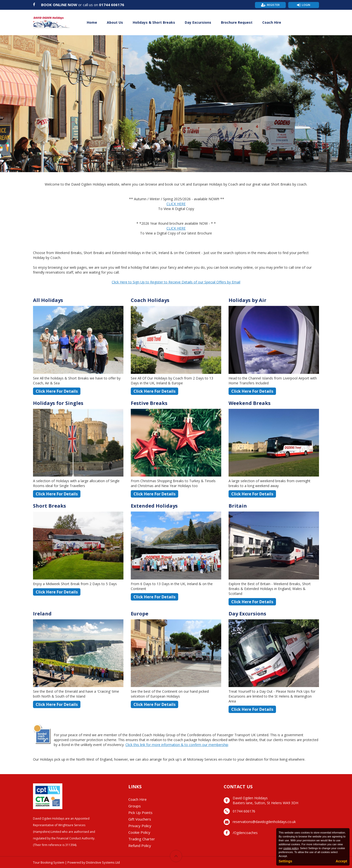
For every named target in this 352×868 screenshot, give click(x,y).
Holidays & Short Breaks (154, 22)
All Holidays (48, 300)
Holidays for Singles (58, 403)
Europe (140, 614)
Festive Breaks (149, 403)
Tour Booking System (49, 862)
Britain (238, 506)
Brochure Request (237, 22)
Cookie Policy (139, 832)
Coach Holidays (150, 300)
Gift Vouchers (140, 819)
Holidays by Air (247, 300)
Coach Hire (272, 22)
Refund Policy (140, 846)
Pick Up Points (140, 812)
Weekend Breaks (250, 403)
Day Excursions (198, 22)
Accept (341, 861)
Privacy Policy (140, 826)
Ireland (42, 614)
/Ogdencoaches (245, 833)
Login (306, 5)
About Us (115, 22)
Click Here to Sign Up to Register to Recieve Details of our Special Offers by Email (176, 282)
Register (273, 5)
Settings (285, 861)
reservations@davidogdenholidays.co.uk (264, 822)
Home (92, 22)
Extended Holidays (154, 506)
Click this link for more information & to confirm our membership (177, 745)
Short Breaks (49, 506)
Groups (135, 806)
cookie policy (291, 848)
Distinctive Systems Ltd (103, 862)
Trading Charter (142, 839)
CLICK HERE (176, 204)
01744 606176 (112, 5)
